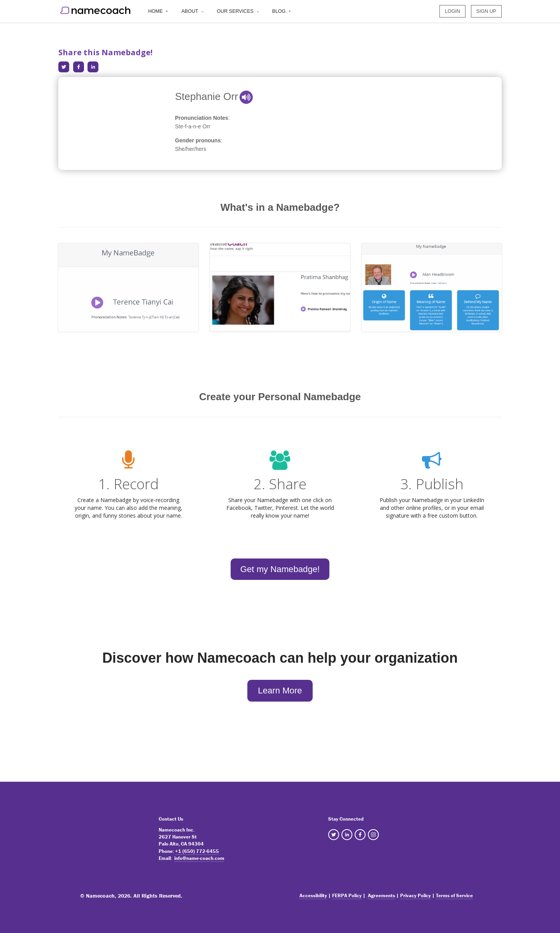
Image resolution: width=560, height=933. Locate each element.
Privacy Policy (416, 895)
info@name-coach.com (199, 858)
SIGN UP (486, 13)
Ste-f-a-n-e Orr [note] (193, 126)
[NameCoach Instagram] (373, 835)
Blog (279, 13)
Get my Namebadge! (280, 569)
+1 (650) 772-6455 (197, 851)
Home (156, 13)
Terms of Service (454, 895)
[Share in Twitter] (64, 67)
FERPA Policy (347, 895)
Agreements (381, 895)
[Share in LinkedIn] (93, 67)
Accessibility (313, 895)
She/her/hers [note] (191, 149)
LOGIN (452, 13)
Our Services (235, 13)
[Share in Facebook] (79, 67)
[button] (246, 97)
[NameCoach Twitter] (334, 835)
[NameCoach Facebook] (360, 835)
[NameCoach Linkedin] (347, 835)
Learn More (280, 691)
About (190, 13)
